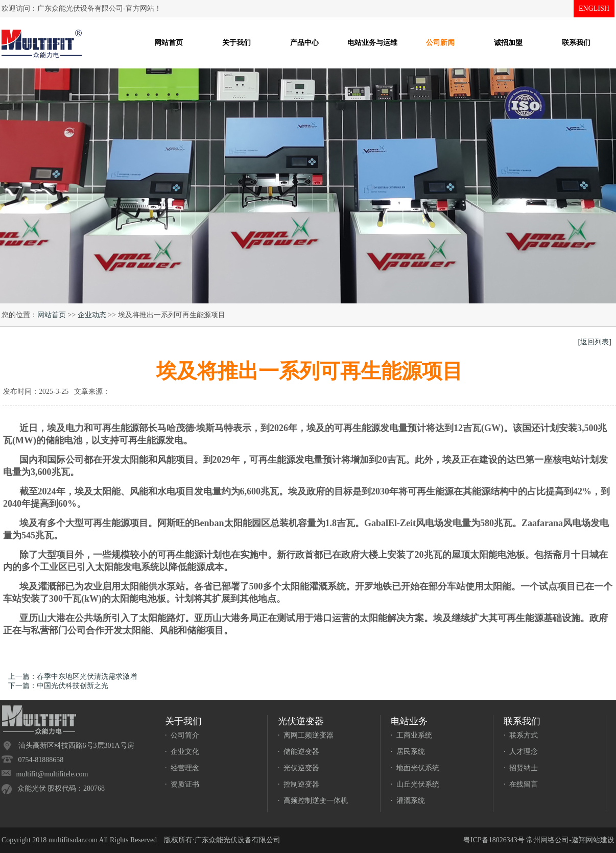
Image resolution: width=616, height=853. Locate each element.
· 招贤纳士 (521, 768)
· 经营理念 (182, 768)
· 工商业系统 (411, 735)
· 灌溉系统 (408, 801)
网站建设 (600, 840)
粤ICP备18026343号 (494, 840)
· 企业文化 (182, 752)
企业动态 (92, 315)
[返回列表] (595, 342)
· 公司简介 (182, 735)
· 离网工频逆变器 (306, 735)
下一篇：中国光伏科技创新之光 (58, 686)
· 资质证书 (182, 784)
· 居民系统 (408, 752)
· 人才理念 (521, 752)
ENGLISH (594, 8)
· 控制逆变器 (299, 784)
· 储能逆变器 (299, 752)
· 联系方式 (521, 735)
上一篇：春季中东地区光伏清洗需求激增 (73, 677)
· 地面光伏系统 (415, 768)
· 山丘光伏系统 (415, 784)
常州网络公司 (548, 840)
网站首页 (52, 315)
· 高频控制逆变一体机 (313, 801)
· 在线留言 (521, 784)
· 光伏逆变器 (299, 768)
